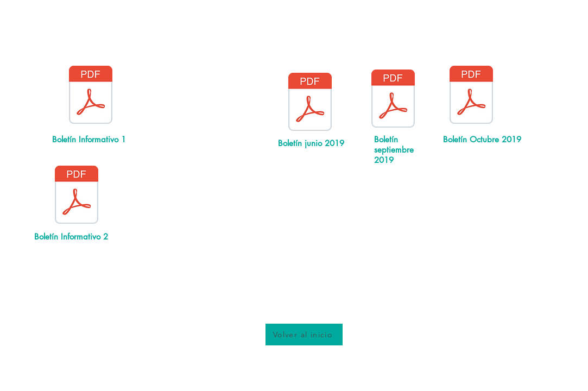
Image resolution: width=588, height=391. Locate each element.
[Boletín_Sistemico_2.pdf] (77, 196)
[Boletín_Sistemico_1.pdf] (91, 96)
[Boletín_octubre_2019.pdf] (471, 96)
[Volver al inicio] (304, 335)
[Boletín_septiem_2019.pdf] (393, 100)
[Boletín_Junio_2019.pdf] (310, 103)
